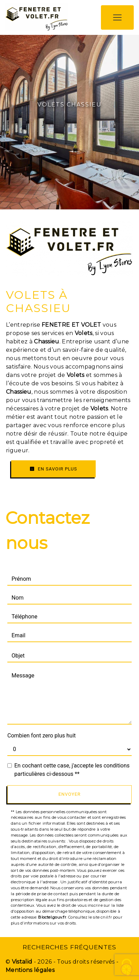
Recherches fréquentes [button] (69, 947)
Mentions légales (30, 970)
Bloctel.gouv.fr (52, 917)
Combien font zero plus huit (42, 736)
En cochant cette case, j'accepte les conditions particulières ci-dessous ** (72, 770)
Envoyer (69, 794)
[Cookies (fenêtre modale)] (127, 968)
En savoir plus (53, 469)
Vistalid (22, 962)
